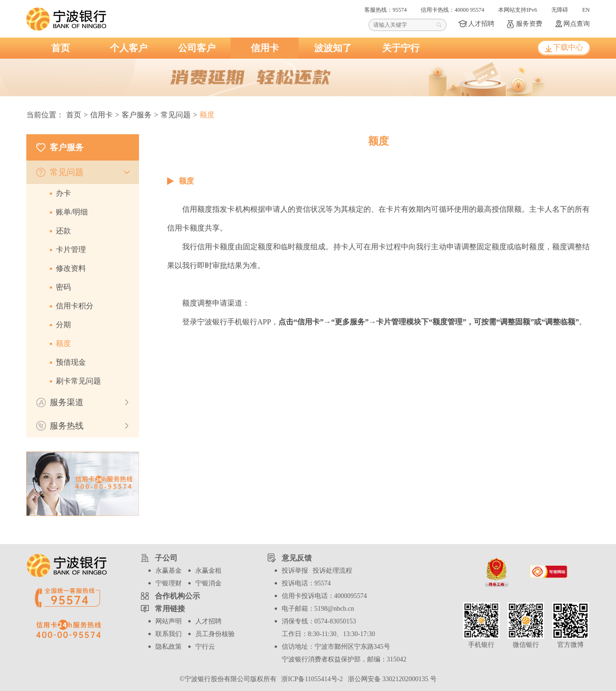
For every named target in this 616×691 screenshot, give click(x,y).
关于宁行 (401, 48)
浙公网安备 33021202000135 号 (391, 679)
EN (586, 10)
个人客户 (129, 48)
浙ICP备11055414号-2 (311, 679)
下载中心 (568, 47)
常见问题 (176, 115)
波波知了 (333, 48)
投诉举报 (295, 571)
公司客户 (197, 48)
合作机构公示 (177, 596)
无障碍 (560, 10)
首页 (61, 48)
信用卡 (265, 48)
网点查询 (577, 24)
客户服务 (137, 115)
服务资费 (529, 24)
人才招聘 (481, 24)
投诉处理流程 (332, 571)
